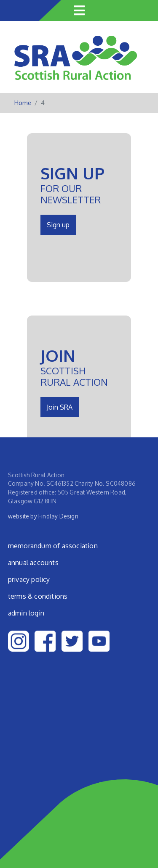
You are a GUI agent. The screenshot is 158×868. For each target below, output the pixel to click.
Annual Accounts (33, 563)
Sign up (58, 225)
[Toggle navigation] (79, 11)
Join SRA (60, 407)
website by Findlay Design (43, 516)
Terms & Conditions (38, 596)
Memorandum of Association (53, 546)
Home (23, 103)
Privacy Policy (29, 579)
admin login (26, 613)
